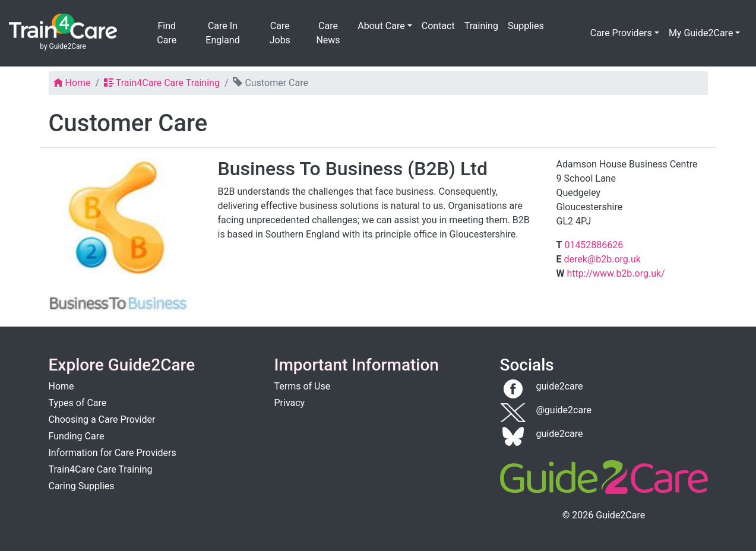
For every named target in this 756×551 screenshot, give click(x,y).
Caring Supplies (82, 486)
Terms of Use (303, 386)
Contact (438, 26)
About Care (381, 26)
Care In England (222, 33)
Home (61, 386)
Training (481, 26)
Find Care (167, 33)
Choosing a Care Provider (102, 419)
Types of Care (78, 403)
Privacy (290, 403)
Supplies (526, 26)
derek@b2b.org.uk (602, 259)
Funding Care (77, 436)
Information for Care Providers (113, 453)
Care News (328, 33)
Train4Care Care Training (101, 469)
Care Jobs (280, 33)
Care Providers (621, 33)
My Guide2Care (701, 33)
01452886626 (594, 245)
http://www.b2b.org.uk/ (616, 273)
